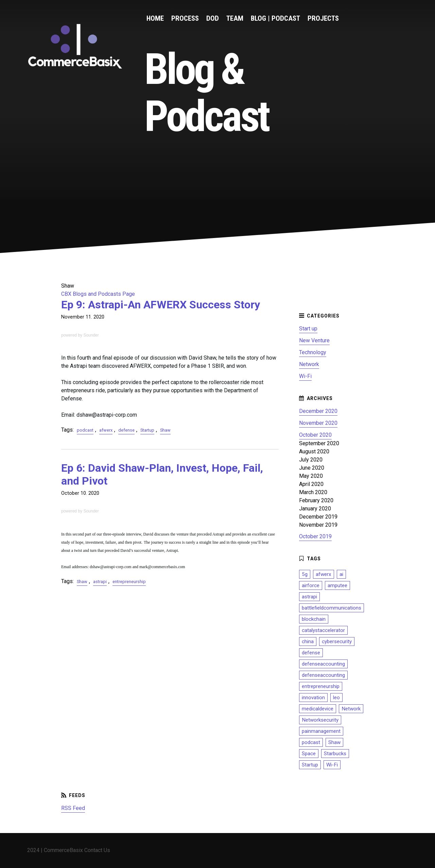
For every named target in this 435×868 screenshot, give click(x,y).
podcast (85, 430)
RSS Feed (73, 808)
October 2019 (315, 536)
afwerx (106, 430)
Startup (147, 430)
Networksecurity (320, 720)
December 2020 (318, 411)
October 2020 (315, 435)
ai (341, 574)
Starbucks (335, 754)
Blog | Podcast (275, 18)
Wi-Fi (305, 376)
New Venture (314, 340)
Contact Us (97, 850)
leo (336, 698)
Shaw (165, 430)
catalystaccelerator (323, 630)
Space (309, 754)
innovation (313, 698)
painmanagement (321, 731)
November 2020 (318, 423)
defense (126, 430)
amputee (337, 585)
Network (309, 364)
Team (235, 18)
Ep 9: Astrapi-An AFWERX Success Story (161, 305)
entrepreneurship (129, 582)
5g (305, 574)
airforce (311, 585)
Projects (323, 18)
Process (185, 18)
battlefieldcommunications (332, 608)
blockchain (314, 619)
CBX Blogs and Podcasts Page (98, 294)
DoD (213, 18)
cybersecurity (337, 641)
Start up (308, 329)
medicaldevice (318, 709)
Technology (313, 352)
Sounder (91, 335)
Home (155, 18)
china (308, 641)
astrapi (100, 582)
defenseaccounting (323, 664)
